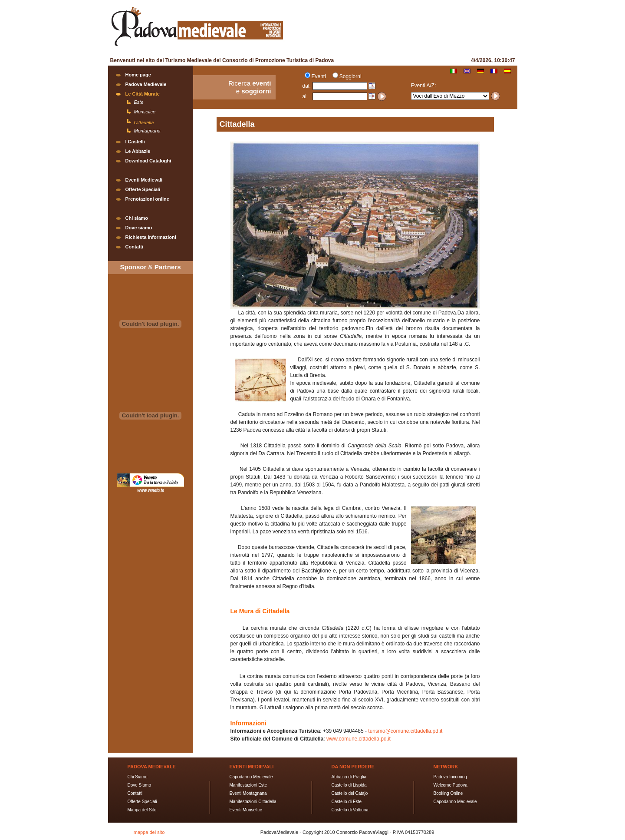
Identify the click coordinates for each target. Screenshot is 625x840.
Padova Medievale (146, 84)
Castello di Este (347, 802)
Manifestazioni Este (248, 785)
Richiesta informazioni (151, 237)
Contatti (135, 247)
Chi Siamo (138, 777)
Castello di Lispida (349, 785)
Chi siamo (137, 218)
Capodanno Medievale (251, 777)
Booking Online (448, 793)
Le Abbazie (138, 151)
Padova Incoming (450, 777)
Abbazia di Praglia (349, 777)
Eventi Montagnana (248, 793)
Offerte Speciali (143, 189)
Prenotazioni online (147, 199)
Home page (138, 75)
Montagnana (147, 131)
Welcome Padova (451, 785)
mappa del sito (149, 832)
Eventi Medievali (144, 180)
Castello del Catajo (350, 793)
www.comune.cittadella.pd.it (359, 739)
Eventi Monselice (246, 810)
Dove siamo (139, 228)
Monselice (145, 112)
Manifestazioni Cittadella (253, 802)
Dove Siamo (139, 785)
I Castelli (135, 142)
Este (139, 102)
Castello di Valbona (350, 810)
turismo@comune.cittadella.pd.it (405, 731)
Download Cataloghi (148, 161)
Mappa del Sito (142, 810)
